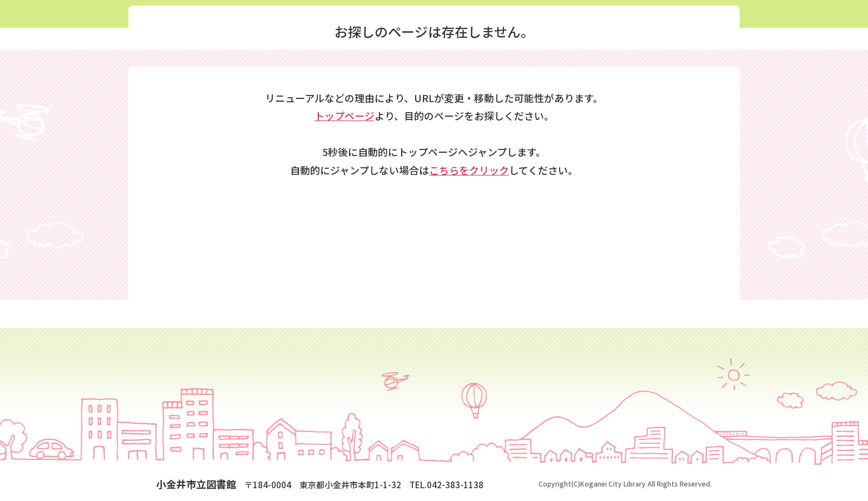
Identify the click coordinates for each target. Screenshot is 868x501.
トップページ (345, 116)
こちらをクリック (469, 170)
